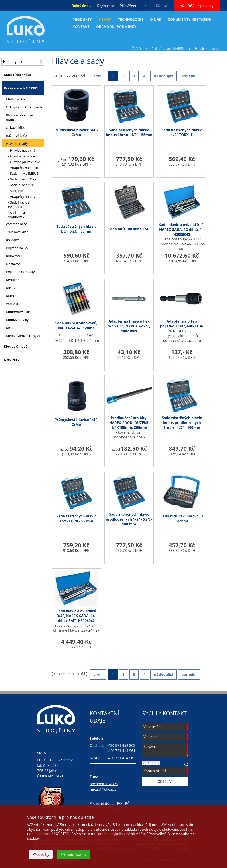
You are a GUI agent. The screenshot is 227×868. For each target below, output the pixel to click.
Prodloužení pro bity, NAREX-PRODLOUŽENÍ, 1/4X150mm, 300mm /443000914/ (129, 425)
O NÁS (155, 20)
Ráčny (11, 288)
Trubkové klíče (17, 232)
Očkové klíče (16, 127)
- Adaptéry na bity (22, 196)
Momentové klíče (19, 312)
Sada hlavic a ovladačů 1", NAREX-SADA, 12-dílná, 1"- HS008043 (182, 230)
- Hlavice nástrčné (22, 150)
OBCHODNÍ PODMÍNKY (116, 27)
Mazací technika (17, 75)
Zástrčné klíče (17, 224)
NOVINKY (12, 360)
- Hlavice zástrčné (22, 156)
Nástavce (13, 264)
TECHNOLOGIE (131, 20)
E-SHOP (105, 20)
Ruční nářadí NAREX (168, 49)
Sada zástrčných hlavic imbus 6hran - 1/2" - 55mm (129, 132)
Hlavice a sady (206, 49)
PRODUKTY (82, 20)
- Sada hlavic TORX (22, 179)
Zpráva (165, 750)
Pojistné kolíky (17, 248)
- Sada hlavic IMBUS (23, 173)
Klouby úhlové (16, 346)
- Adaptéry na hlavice (24, 168)
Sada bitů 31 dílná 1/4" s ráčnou (182, 519)
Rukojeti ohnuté (18, 296)
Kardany (12, 240)
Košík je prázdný (200, 6)
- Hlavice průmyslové (24, 162)
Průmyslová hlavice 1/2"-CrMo (76, 422)
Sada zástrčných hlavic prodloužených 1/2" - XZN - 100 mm (129, 519)
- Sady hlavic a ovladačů (19, 204)
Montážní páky (17, 320)
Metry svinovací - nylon (24, 336)
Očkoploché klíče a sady (24, 107)
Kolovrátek (14, 256)
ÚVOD (136, 49)
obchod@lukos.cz (104, 784)
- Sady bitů (16, 191)
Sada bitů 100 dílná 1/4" (129, 229)
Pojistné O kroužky (20, 272)
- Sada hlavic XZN (21, 185)
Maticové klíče (17, 99)
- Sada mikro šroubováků (18, 215)
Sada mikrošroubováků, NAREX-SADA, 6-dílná (76, 325)
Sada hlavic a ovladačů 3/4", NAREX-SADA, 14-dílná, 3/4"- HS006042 (76, 616)
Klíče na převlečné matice (20, 117)
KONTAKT (81, 27)
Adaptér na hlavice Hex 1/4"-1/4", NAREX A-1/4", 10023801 (129, 326)
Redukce (13, 280)
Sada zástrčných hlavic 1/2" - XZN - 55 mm (76, 229)
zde (43, 838)
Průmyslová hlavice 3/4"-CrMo (76, 132)
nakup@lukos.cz (103, 789)
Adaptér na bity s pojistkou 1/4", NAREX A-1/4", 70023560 (182, 326)
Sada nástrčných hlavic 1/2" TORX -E (182, 132)
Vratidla (12, 304)
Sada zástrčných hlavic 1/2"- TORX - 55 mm (76, 519)
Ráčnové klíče (16, 135)
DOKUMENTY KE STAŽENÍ (189, 20)
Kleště (11, 328)
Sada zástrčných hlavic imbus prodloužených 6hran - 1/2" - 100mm (182, 423)
